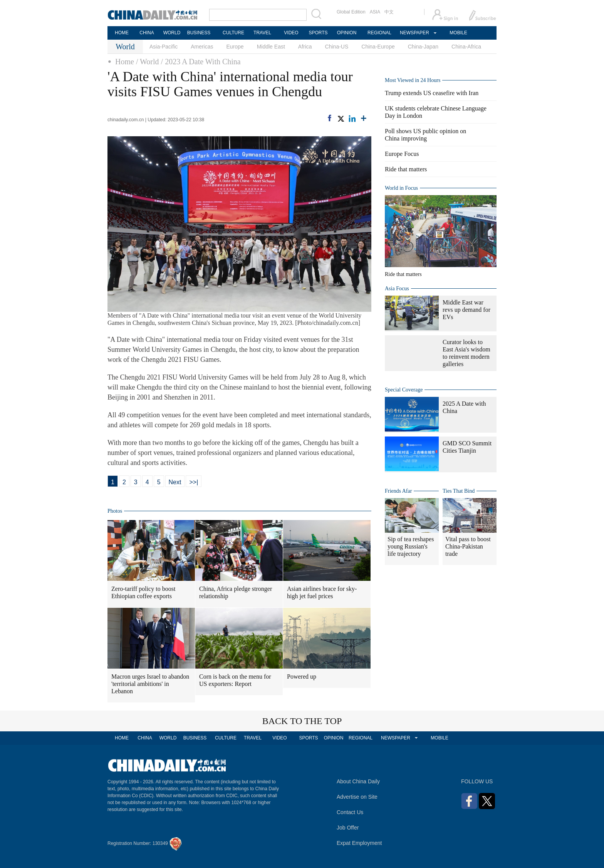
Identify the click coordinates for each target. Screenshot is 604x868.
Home (125, 62)
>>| (194, 482)
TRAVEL (262, 33)
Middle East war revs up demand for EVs (466, 310)
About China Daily (358, 781)
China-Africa (466, 47)
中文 (389, 12)
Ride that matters (406, 169)
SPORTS (318, 33)
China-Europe (378, 47)
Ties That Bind (459, 491)
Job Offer (348, 828)
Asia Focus (397, 288)
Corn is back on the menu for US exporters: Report (235, 680)
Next (175, 482)
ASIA (375, 12)
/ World (148, 62)
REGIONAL (379, 33)
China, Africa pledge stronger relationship (236, 592)
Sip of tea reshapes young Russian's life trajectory (411, 546)
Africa (305, 47)
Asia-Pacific (164, 47)
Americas (202, 47)
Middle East (271, 47)
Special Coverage (404, 390)
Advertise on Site (357, 797)
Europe (235, 47)
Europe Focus (402, 154)
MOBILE (458, 33)
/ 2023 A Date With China (201, 62)
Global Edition (351, 12)
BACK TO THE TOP (302, 721)
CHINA (147, 33)
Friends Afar (398, 491)
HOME (122, 33)
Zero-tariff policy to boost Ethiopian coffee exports (143, 592)
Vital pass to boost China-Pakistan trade (468, 546)
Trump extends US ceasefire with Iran (432, 93)
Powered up (302, 677)
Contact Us (350, 812)
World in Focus (401, 188)
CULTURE (233, 33)
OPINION (347, 33)
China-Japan (423, 47)
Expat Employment (359, 843)
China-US (337, 47)
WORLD (172, 33)
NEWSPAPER (414, 33)
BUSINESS (199, 33)
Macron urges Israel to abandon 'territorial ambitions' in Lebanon (150, 684)
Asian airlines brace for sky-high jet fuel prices (322, 592)
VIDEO (291, 33)
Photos (115, 511)
